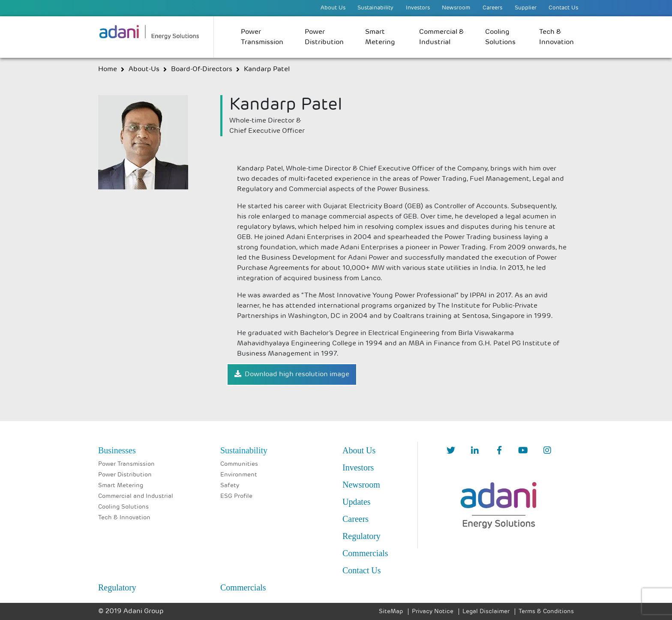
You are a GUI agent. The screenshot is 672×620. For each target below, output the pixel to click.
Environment (239, 475)
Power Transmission (262, 37)
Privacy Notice (433, 612)
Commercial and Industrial (136, 496)
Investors (418, 8)
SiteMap (391, 612)
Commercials (365, 553)
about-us (144, 69)
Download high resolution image (292, 374)
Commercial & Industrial (441, 37)
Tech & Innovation (556, 37)
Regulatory (361, 536)
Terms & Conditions (546, 612)
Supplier (526, 8)
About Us (333, 8)
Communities (239, 464)
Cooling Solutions (500, 37)
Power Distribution (324, 37)
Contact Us (563, 8)
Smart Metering (380, 37)
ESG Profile (236, 496)
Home (108, 69)
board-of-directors (202, 69)
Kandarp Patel (267, 69)
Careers (492, 8)
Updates (357, 502)
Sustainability (375, 8)
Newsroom (456, 8)
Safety (230, 486)
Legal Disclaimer (486, 612)
